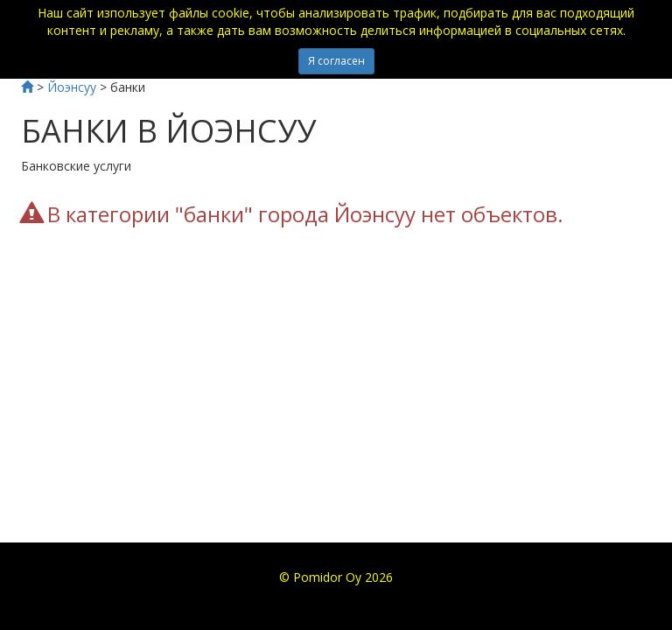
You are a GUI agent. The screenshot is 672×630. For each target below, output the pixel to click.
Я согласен (336, 61)
